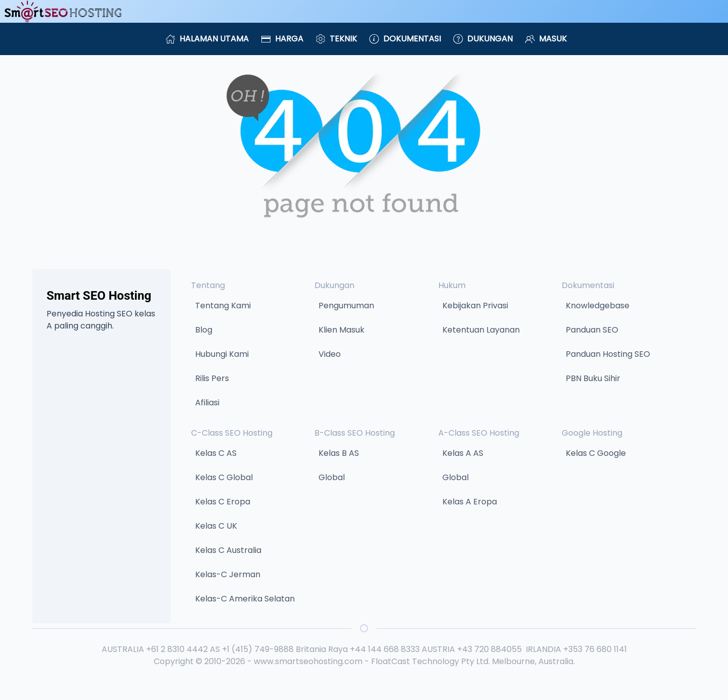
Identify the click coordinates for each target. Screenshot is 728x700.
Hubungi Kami (222, 354)
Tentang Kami (223, 306)
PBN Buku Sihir (593, 378)
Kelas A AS (463, 453)
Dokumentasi (405, 39)
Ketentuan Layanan (481, 330)
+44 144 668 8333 (385, 649)
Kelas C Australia (228, 550)
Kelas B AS (339, 453)
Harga (282, 39)
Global (332, 477)
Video (330, 354)
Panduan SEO (592, 330)
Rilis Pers (212, 378)
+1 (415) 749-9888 (258, 649)
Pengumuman (346, 306)
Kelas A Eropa (470, 502)
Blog (204, 330)
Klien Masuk (342, 330)
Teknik (336, 39)
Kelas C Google (596, 453)
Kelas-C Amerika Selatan (245, 599)
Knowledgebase (598, 306)
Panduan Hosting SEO (608, 354)
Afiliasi (207, 403)
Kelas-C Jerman (228, 574)
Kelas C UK (216, 526)
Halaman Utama (207, 39)
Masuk (546, 39)
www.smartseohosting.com (308, 661)
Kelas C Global (224, 477)
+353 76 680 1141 (595, 649)
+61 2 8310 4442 (177, 649)
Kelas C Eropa (223, 502)
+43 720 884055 (489, 649)
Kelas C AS (216, 453)
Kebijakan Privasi (475, 306)
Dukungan (483, 39)
